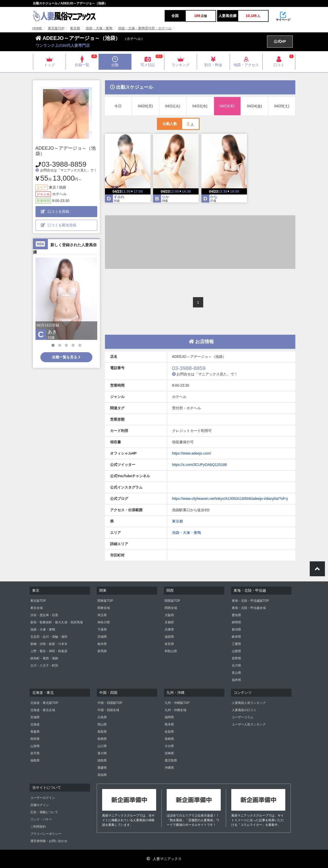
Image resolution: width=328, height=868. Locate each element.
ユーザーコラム (243, 717)
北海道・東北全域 (43, 710)
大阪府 (169, 615)
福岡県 (169, 717)
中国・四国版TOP (110, 703)
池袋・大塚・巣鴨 (99, 28)
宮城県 (35, 717)
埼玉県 (102, 615)
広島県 (102, 717)
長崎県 (169, 739)
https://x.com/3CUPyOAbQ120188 (200, 465)
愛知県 (236, 615)
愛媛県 (102, 768)
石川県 (236, 666)
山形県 (35, 746)
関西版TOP (172, 601)
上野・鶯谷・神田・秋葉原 (49, 651)
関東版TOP (105, 601)
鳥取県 (102, 732)
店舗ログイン (40, 805)
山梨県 (236, 651)
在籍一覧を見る (66, 357)
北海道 (35, 724)
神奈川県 (104, 622)
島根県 (102, 739)
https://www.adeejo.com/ (192, 453)
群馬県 (102, 651)
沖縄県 (169, 768)
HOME (37, 28)
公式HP (280, 41)
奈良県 (169, 644)
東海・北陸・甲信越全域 (249, 608)
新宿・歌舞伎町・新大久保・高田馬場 (57, 622)
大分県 (169, 746)
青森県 (35, 732)
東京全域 (37, 608)
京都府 (169, 622)
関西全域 (171, 608)
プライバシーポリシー (46, 834)
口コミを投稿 (55, 211)
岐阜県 (236, 637)
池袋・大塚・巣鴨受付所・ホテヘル (145, 28)
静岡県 (236, 622)
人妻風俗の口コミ (244, 710)
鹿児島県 (171, 760)
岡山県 (102, 724)
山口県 (102, 746)
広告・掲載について (44, 812)
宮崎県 (169, 753)
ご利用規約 (38, 827)
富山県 (236, 673)
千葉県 (102, 630)
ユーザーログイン (43, 798)
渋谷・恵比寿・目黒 (44, 615)
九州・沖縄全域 (175, 710)
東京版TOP (56, 28)
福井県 (236, 680)
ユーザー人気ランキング (249, 724)
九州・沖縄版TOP (177, 703)
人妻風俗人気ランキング (249, 703)
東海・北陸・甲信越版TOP (250, 601)
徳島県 (102, 760)
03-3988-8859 (64, 164)
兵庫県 (169, 630)
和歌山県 (171, 651)
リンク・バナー (41, 819)
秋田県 (35, 739)
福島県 (35, 760)
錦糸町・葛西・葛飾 (44, 658)
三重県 (236, 644)
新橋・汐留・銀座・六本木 (49, 644)
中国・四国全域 (108, 710)
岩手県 (35, 753)
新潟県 (236, 630)
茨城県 (102, 637)
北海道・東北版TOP (44, 703)
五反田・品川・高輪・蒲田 (49, 637)
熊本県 (169, 724)
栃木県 (102, 644)
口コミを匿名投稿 (59, 225)
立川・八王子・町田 (44, 666)
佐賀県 (169, 732)
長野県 (236, 658)
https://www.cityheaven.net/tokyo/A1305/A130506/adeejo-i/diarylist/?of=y (230, 499)
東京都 (75, 28)
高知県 (102, 775)
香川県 (102, 753)
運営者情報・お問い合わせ (49, 841)
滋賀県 (169, 637)
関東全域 (104, 608)
